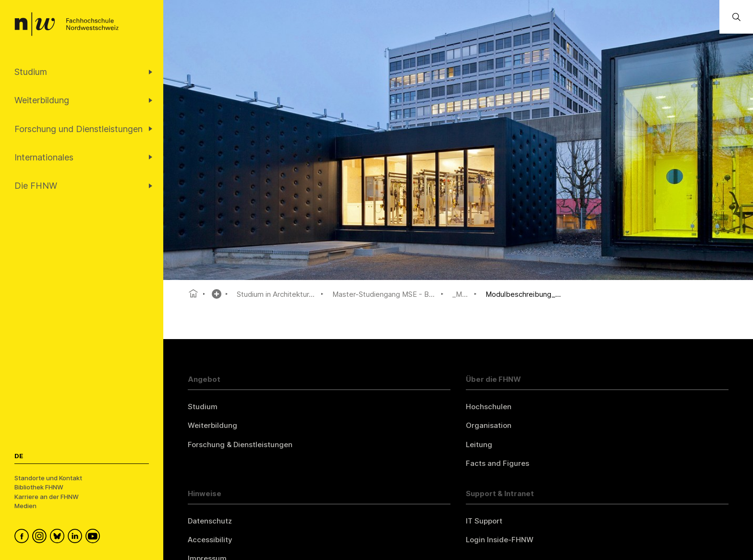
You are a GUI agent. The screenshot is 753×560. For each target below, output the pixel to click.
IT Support (484, 521)
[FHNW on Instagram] (41, 537)
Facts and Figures (498, 463)
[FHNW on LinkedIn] (77, 537)
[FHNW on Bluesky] (59, 537)
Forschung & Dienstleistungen (240, 444)
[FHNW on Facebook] (23, 537)
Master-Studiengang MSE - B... (383, 294)
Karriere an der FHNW (47, 497)
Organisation (489, 425)
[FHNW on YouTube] (94, 537)
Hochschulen (489, 407)
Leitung (479, 444)
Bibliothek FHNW (39, 487)
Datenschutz (210, 521)
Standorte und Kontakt (48, 478)
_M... (460, 294)
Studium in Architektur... (276, 294)
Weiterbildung (213, 425)
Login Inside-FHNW (500, 540)
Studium (203, 407)
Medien (25, 506)
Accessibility (210, 540)
